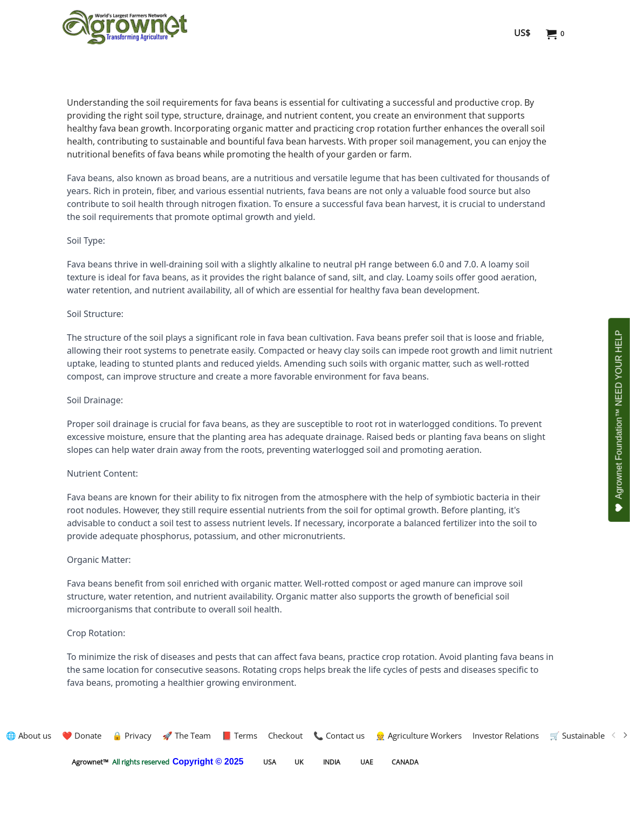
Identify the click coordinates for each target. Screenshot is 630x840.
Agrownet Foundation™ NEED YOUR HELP (619, 421)
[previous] (614, 735)
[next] (625, 735)
